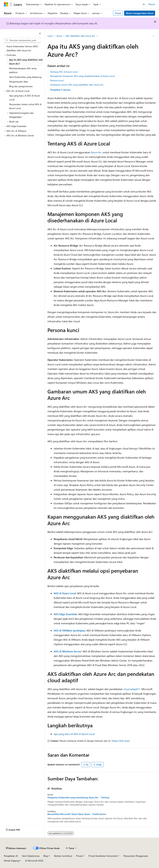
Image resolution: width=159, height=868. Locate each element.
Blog (46, 856)
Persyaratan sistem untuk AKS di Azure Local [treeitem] (25, 106)
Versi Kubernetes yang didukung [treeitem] (25, 77)
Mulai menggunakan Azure (140, 13)
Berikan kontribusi (63, 856)
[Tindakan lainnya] (154, 36)
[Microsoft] (6, 4)
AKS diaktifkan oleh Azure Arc (80, 36)
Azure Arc (96, 152)
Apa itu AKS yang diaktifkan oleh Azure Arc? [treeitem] (26, 62)
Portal (118, 13)
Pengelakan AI (11, 856)
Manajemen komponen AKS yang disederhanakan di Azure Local (82, 76)
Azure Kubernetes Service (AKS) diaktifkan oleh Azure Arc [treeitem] (22, 48)
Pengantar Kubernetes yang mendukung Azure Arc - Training (78, 797)
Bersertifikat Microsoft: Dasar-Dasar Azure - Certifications (77, 814)
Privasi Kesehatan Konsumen (103, 856)
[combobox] (22, 40)
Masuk (152, 4)
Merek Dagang (11, 861)
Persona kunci (57, 80)
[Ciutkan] (40, 33)
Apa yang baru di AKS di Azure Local (74, 734)
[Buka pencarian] (144, 4)
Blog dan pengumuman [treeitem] (21, 86)
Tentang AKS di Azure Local (64, 72)
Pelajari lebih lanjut (121, 741)
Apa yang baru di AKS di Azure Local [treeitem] (24, 98)
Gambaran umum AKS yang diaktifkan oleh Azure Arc (77, 85)
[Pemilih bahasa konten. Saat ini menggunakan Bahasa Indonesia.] (16, 848)
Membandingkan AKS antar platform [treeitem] (23, 70)
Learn (50, 36)
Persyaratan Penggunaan (136, 856)
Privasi (79, 856)
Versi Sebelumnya (31, 856)
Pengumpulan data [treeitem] (19, 82)
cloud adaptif (131, 689)
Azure (59, 36)
